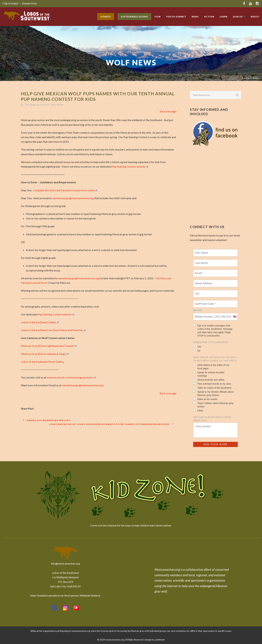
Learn (224, 17)
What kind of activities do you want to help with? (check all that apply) (215, 359)
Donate (106, 17)
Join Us (239, 17)
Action (209, 17)
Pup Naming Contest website (130, 166)
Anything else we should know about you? (212, 419)
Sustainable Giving (134, 17)
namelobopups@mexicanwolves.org (73, 198)
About (255, 17)
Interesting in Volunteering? (211, 342)
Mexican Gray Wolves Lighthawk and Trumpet (49, 346)
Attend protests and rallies (209, 380)
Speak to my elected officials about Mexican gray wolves (213, 393)
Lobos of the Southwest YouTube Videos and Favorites (53, 330)
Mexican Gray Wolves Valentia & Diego (45, 354)
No (197, 351)
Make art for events (205, 399)
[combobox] (235, 317)
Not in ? (198, 310)
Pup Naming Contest (37, 105)
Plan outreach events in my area (212, 384)
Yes (197, 347)
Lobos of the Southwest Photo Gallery (43, 362)
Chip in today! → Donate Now (20, 3)
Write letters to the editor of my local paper (211, 367)
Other (198, 410)
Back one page (168, 111)
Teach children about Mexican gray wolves (213, 405)
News (195, 17)
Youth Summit (176, 17)
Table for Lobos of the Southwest (212, 388)
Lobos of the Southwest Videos (40, 322)
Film (158, 17)
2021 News (57, 105)
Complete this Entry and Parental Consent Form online (65, 190)
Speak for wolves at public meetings (209, 374)
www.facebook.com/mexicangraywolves (71, 377)
